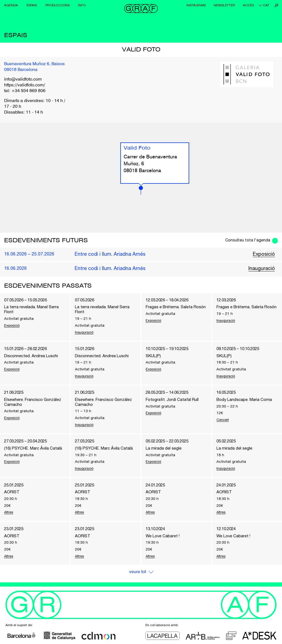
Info (82, 5)
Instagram (196, 5)
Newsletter (224, 5)
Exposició (264, 254)
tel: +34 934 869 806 (25, 91)
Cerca (276, 5)
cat (266, 5)
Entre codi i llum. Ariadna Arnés (110, 254)
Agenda (11, 5)
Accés (248, 5)
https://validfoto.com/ (25, 85)
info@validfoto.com (23, 79)
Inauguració (262, 268)
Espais (32, 5)
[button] (141, 190)
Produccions (58, 5)
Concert (224, 422)
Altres (9, 516)
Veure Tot (137, 576)
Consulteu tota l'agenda (246, 240)
